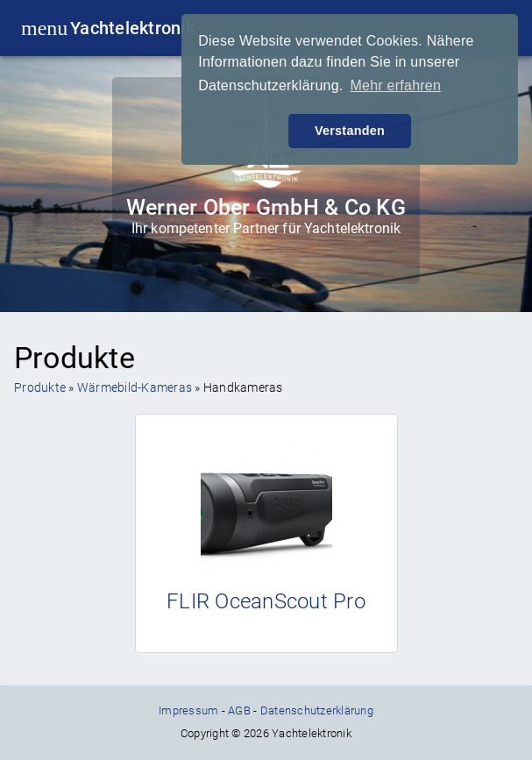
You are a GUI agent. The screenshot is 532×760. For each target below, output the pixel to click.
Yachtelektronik (132, 28)
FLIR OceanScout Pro (266, 601)
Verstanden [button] (350, 131)
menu (37, 28)
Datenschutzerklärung (317, 710)
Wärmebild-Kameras (135, 387)
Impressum (188, 710)
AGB (239, 710)
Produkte (40, 387)
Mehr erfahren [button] (395, 85)
